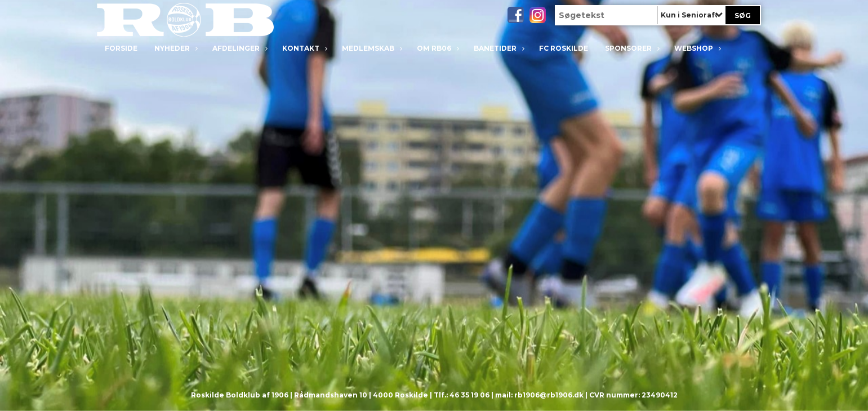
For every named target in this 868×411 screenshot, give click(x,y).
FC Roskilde (564, 48)
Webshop (696, 48)
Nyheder (175, 48)
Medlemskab (371, 48)
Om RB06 (437, 48)
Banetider (498, 48)
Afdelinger (239, 48)
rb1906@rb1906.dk (549, 395)
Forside (121, 48)
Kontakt (304, 48)
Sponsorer (631, 48)
